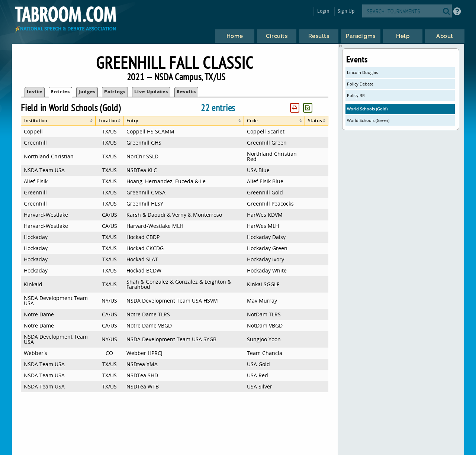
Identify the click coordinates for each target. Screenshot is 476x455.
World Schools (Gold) (367, 109)
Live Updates (151, 92)
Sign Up (346, 11)
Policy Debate (360, 84)
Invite (35, 92)
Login (323, 11)
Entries (60, 92)
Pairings (115, 92)
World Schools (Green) (368, 120)
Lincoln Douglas (362, 72)
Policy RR (356, 95)
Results (186, 92)
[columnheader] (58, 121)
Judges (87, 92)
